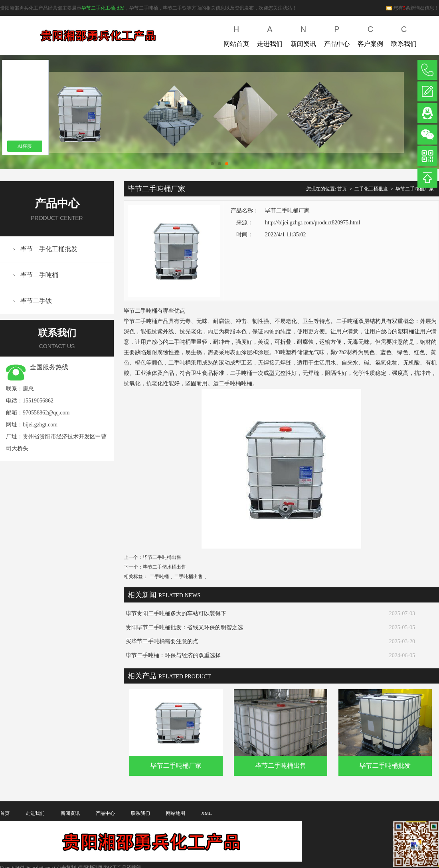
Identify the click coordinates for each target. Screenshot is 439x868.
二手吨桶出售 (188, 577)
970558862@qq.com (46, 413)
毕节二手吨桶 (39, 275)
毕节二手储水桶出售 (164, 567)
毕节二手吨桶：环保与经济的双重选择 (173, 655)
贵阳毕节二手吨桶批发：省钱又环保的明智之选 (184, 627)
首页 (342, 189)
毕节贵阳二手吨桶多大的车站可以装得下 (176, 613)
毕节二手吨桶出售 (162, 557)
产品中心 (337, 35)
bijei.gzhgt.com (40, 425)
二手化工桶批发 (371, 189)
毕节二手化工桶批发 (103, 8)
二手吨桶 (159, 577)
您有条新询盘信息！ (412, 8)
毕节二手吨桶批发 (385, 766)
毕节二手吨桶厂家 (415, 189)
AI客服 (25, 146)
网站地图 (176, 813)
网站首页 (236, 35)
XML (207, 813)
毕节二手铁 (36, 301)
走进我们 (270, 35)
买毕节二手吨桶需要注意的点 (162, 641)
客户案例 (370, 35)
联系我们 (404, 35)
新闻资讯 (303, 35)
